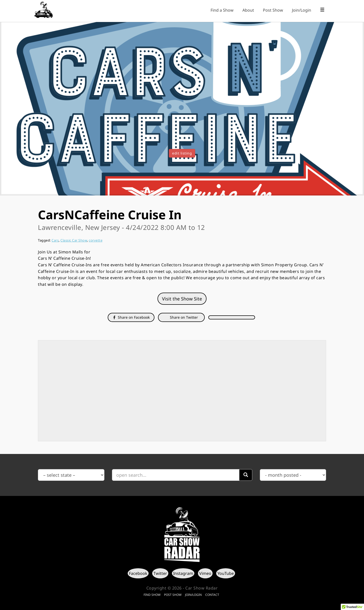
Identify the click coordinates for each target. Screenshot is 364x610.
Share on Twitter (183, 317)
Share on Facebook (131, 317)
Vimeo (205, 573)
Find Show (152, 595)
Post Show (273, 10)
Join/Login (302, 10)
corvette (96, 240)
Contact (212, 595)
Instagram (183, 573)
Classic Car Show (74, 240)
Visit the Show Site (182, 299)
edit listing (182, 153)
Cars (55, 240)
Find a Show (222, 10)
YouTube (226, 573)
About (248, 10)
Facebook (138, 573)
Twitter (160, 573)
